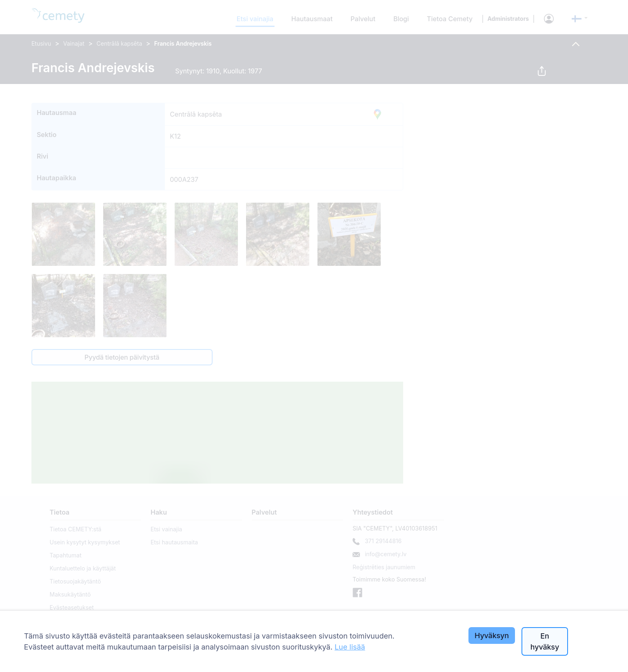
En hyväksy (545, 641)
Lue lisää (350, 647)
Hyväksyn (492, 636)
